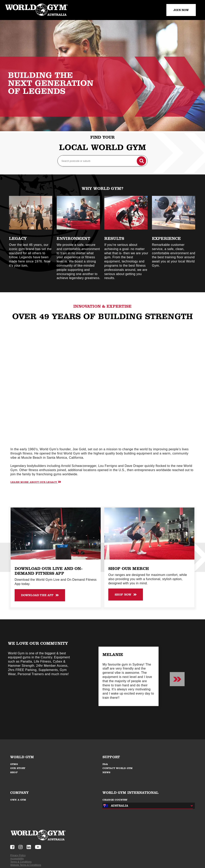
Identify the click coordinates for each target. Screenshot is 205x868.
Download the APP (40, 595)
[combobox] (147, 806)
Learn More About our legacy (36, 482)
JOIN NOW (181, 10)
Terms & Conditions (21, 862)
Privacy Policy (18, 855)
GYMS (14, 764)
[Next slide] (177, 679)
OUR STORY (18, 768)
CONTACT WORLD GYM (118, 768)
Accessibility (17, 859)
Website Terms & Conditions (26, 865)
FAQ (105, 764)
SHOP (14, 772)
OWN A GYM (18, 800)
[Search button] (141, 160)
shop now (126, 595)
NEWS (107, 772)
